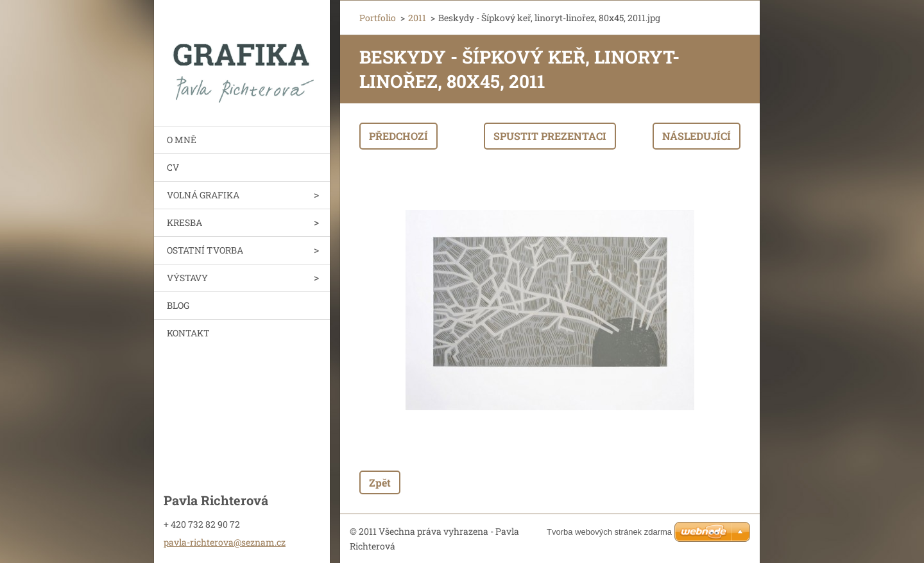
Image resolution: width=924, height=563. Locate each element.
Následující (697, 136)
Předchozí (398, 136)
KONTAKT (188, 333)
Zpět (380, 482)
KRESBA (184, 222)
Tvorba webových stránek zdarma (609, 532)
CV (173, 167)
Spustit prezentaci (550, 136)
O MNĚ (182, 140)
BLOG (178, 305)
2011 (417, 18)
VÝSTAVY (187, 278)
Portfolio (378, 18)
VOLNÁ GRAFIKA (203, 195)
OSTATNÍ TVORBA (205, 250)
